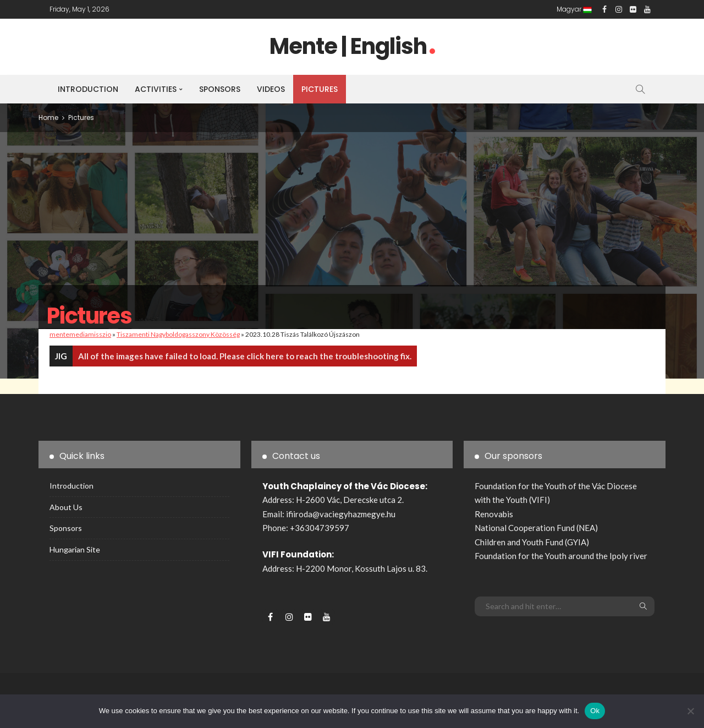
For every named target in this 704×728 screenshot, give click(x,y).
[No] (690, 711)
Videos (271, 89)
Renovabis (494, 514)
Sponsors (220, 89)
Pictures (320, 89)
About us (66, 507)
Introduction (88, 89)
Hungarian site (75, 549)
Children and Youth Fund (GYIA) (532, 542)
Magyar (574, 9)
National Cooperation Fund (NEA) (536, 528)
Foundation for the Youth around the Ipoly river (561, 556)
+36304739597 (320, 528)
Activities (156, 89)
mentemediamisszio (80, 334)
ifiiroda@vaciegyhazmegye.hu (341, 514)
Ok (595, 711)
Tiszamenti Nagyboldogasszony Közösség (178, 334)
